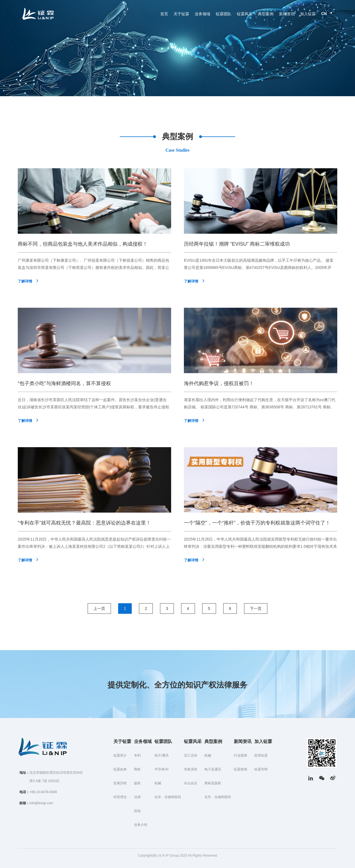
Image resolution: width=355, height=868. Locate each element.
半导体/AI (162, 769)
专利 (137, 755)
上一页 (99, 609)
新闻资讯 (287, 14)
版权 (137, 783)
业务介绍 (141, 825)
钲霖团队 (224, 14)
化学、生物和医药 (168, 797)
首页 (164, 14)
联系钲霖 (261, 755)
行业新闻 (240, 755)
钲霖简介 (120, 755)
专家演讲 (191, 769)
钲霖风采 (245, 14)
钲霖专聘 (261, 769)
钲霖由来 (120, 769)
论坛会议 (191, 783)
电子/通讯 (162, 755)
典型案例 (266, 14)
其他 (137, 811)
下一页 (256, 609)
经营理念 (120, 797)
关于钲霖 (181, 14)
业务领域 (202, 14)
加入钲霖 (308, 14)
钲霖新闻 (240, 769)
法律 (137, 797)
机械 (158, 783)
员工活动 (191, 755)
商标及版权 (213, 783)
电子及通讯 (213, 769)
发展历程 (120, 783)
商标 (137, 769)
